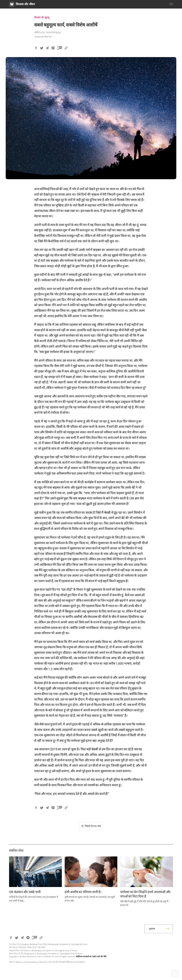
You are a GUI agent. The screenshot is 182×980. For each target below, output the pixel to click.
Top (175, 973)
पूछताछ (152, 929)
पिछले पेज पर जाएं (93, 826)
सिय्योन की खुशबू (42, 17)
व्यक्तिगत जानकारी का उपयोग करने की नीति (91, 957)
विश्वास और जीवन (25, 4)
